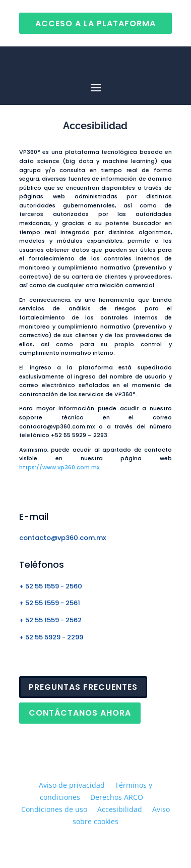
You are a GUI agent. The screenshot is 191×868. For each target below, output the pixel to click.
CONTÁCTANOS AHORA (80, 713)
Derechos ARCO (117, 797)
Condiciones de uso (54, 809)
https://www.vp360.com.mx (59, 467)
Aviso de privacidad (72, 785)
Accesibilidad (120, 809)
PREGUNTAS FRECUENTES (83, 687)
